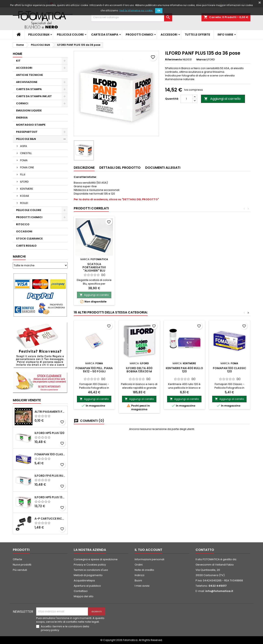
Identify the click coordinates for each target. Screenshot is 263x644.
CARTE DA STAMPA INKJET (34, 96)
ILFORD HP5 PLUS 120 (49, 433)
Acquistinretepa (84, 580)
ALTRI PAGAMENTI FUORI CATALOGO (50, 412)
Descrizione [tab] (84, 168)
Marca (201, 60)
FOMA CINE (27, 167)
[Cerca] (132, 17)
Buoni (138, 580)
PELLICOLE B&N (39, 35)
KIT (18, 61)
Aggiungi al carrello (222, 99)
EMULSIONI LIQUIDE (29, 110)
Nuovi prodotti (22, 565)
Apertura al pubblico (87, 586)
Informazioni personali (149, 559)
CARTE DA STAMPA (105, 35)
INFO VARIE (225, 35)
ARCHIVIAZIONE (27, 82)
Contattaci (81, 591)
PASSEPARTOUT (27, 132)
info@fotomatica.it (219, 591)
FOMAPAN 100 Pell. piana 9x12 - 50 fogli (94, 370)
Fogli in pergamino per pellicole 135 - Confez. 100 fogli (94, 267)
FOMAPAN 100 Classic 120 (50, 454)
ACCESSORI (169, 35)
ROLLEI (24, 203)
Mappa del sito (84, 596)
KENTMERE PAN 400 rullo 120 (184, 370)
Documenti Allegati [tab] (163, 168)
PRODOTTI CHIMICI (139, 35)
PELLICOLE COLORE (70, 35)
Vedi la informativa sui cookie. (136, 11)
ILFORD (24, 182)
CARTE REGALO (26, 246)
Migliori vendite (27, 400)
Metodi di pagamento (88, 575)
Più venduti (20, 570)
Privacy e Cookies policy (90, 565)
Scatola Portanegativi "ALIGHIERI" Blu (139, 267)
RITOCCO (23, 224)
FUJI (23, 175)
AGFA (24, 146)
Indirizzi (140, 575)
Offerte (17, 559)
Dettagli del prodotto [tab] (120, 168)
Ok (159, 11)
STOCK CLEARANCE (29, 239)
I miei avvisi (142, 586)
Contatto (205, 550)
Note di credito (144, 570)
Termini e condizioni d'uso (91, 570)
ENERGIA (22, 118)
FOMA (24, 160)
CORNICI (22, 103)
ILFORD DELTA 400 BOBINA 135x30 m (139, 370)
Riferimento (174, 60)
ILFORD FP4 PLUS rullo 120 (50, 476)
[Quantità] (186, 99)
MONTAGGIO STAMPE (31, 125)
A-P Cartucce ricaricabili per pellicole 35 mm (50, 519)
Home (17, 54)
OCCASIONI (24, 231)
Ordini (139, 565)
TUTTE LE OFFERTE (197, 35)
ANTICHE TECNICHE (29, 75)
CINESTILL (26, 153)
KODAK (25, 196)
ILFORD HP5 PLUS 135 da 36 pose (50, 497)
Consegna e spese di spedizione (96, 559)
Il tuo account (148, 550)
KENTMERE (27, 189)
